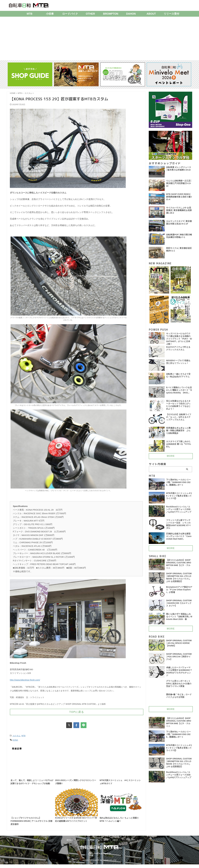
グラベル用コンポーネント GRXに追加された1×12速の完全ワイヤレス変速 (179, 685)
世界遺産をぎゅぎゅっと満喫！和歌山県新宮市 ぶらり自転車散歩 (178, 432)
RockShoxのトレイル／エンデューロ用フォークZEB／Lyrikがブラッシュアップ (179, 511)
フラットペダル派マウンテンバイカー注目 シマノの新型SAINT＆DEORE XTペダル (179, 526)
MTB (30, 14)
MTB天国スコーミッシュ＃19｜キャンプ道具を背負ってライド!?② (179, 498)
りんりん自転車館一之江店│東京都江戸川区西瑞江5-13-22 (179, 184)
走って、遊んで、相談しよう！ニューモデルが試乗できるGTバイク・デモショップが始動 (32, 782)
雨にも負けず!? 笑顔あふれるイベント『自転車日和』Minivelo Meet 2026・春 (179, 618)
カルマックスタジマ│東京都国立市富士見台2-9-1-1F (179, 223)
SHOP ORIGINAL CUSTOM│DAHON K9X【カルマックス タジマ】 (179, 605)
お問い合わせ (103, 844)
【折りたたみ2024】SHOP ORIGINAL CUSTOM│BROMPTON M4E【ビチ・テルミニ (179, 566)
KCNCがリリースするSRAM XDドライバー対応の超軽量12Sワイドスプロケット (76, 826)
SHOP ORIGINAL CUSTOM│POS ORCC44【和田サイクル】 (179, 658)
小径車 (50, 14)
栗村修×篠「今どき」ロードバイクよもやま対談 (179, 697)
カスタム (16, 734)
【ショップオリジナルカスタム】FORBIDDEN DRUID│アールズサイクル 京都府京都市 (31, 826)
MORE (171, 457)
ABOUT (151, 14)
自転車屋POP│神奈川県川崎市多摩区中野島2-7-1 (179, 236)
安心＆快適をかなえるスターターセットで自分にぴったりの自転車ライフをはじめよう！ (178, 407)
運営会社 (70, 844)
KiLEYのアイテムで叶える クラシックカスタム (178, 350)
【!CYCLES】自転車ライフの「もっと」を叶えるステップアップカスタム (179, 419)
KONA (15, 738)
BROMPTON (111, 14)
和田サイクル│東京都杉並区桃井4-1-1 (179, 250)
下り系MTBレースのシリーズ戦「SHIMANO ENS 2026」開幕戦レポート (179, 484)
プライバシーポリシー (86, 844)
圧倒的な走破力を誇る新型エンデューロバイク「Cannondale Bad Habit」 (179, 538)
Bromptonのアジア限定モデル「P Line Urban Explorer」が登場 (179, 591)
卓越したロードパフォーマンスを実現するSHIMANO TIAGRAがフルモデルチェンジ (179, 673)
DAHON (131, 14)
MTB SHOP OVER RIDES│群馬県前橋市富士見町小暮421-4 (179, 197)
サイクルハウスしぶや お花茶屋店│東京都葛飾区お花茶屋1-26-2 (179, 211)
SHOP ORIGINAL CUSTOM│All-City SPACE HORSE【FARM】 (179, 645)
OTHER (90, 14)
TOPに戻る (77, 711)
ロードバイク (70, 14)
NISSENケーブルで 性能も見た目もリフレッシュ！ (178, 364)
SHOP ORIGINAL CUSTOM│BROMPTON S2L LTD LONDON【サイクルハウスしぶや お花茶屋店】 (179, 579)
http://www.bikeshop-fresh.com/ (25, 680)
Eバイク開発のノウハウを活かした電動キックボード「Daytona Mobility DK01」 (179, 392)
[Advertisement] (99, 38)
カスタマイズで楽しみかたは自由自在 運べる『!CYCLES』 (179, 446)
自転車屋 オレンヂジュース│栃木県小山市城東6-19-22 (179, 169)
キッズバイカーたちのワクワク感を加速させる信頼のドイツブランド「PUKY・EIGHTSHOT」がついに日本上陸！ (179, 339)
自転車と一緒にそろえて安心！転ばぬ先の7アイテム (178, 377)
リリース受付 (171, 14)
